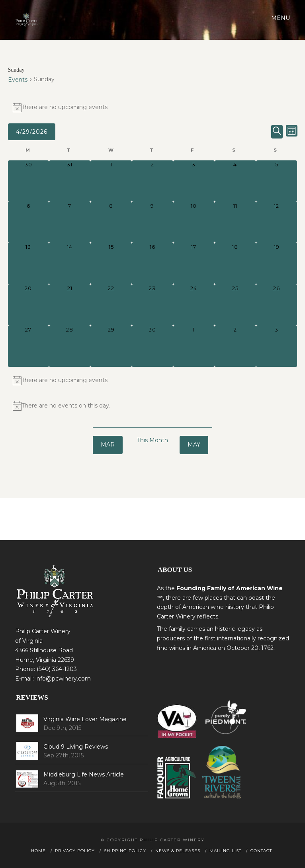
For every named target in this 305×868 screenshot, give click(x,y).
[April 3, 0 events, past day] (194, 181)
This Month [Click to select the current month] (152, 440)
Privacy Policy (75, 851)
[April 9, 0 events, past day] (152, 222)
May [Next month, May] (194, 445)
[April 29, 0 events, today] (111, 346)
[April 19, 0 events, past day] (277, 263)
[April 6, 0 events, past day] (29, 222)
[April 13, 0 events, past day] (29, 263)
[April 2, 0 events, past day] (152, 181)
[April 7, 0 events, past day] (70, 222)
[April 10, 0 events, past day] (194, 222)
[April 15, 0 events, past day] (111, 263)
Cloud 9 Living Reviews (76, 747)
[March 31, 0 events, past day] (70, 181)
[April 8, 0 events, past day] (111, 222)
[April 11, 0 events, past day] (235, 222)
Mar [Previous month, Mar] (108, 445)
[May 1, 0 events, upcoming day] (194, 346)
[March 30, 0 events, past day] (29, 181)
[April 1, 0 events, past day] (111, 181)
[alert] (153, 107)
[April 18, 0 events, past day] (235, 263)
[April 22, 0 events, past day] (111, 305)
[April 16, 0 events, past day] (152, 263)
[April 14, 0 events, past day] (70, 263)
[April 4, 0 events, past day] (235, 181)
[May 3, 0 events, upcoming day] (277, 346)
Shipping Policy (125, 851)
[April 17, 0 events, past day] (194, 263)
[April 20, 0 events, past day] (29, 305)
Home (38, 851)
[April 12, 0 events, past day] (277, 222)
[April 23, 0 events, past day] (152, 305)
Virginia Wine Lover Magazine (85, 719)
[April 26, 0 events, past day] (277, 305)
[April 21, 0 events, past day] (70, 305)
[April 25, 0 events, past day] (235, 305)
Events (18, 80)
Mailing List (225, 851)
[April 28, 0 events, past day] (70, 346)
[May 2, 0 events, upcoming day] (235, 346)
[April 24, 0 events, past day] (194, 305)
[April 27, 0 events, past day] (29, 346)
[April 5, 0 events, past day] (277, 181)
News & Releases (178, 851)
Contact (261, 851)
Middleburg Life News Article (84, 774)
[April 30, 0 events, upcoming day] (152, 346)
